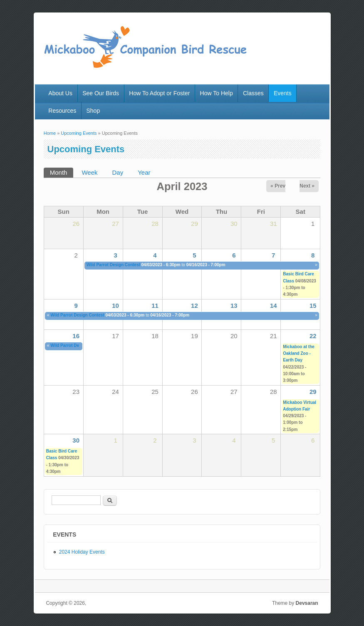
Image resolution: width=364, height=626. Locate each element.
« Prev (278, 186)
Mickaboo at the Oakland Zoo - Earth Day (299, 354)
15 (313, 306)
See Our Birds (101, 93)
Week (89, 172)
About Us (60, 93)
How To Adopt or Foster (159, 93)
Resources (62, 111)
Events (283, 93)
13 (234, 306)
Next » (307, 186)
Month (62, 172)
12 (194, 306)
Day (118, 172)
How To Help (217, 93)
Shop (93, 111)
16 (76, 336)
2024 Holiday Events (82, 552)
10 (115, 306)
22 (313, 336)
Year (144, 172)
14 (274, 306)
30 (76, 440)
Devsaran (307, 603)
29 (313, 392)
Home (50, 133)
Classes (253, 93)
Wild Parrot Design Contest (113, 265)
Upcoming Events (79, 133)
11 (155, 306)
